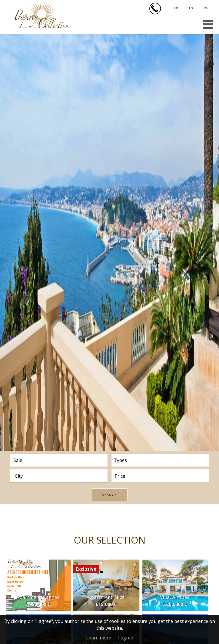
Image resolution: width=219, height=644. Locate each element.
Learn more (99, 638)
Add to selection (66, 564)
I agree (126, 638)
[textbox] (61, 476)
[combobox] (59, 476)
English (191, 6)
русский (206, 6)
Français (176, 6)
